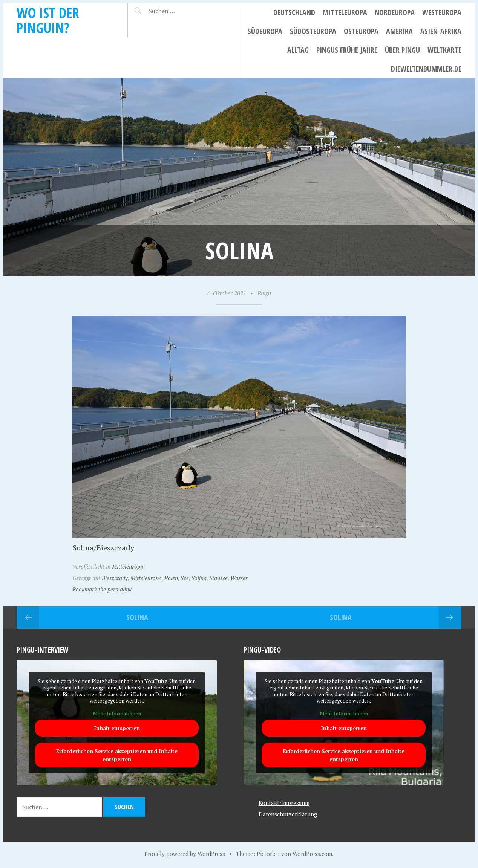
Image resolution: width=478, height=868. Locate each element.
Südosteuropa (313, 31)
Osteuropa (361, 31)
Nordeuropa (395, 12)
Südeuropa (265, 31)
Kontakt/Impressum (284, 803)
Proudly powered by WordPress (185, 854)
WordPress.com (312, 854)
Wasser (239, 578)
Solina (199, 578)
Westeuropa (442, 12)
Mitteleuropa (345, 12)
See (185, 578)
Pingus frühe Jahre (347, 50)
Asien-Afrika (441, 31)
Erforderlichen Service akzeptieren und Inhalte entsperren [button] (117, 755)
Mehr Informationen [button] (117, 714)
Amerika (399, 31)
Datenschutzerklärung (288, 814)
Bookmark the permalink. (103, 589)
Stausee (218, 578)
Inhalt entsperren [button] (117, 728)
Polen (171, 578)
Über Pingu (402, 50)
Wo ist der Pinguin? (48, 20)
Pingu (264, 293)
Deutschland (294, 12)
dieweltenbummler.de (426, 69)
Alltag (298, 50)
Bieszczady (115, 578)
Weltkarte (444, 50)
